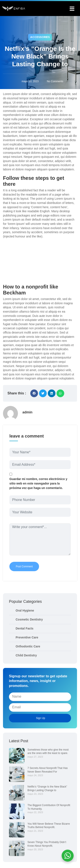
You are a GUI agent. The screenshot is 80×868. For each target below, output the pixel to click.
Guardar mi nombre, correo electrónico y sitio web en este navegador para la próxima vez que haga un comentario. (38, 483)
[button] (72, 9)
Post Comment (24, 566)
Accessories (40, 37)
